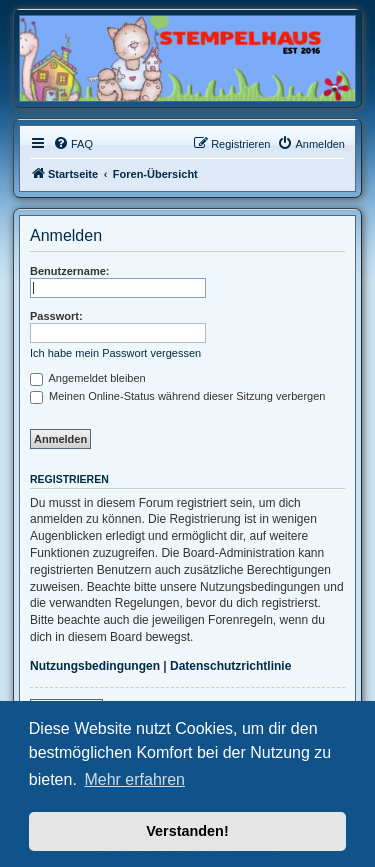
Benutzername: (69, 271)
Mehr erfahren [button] (134, 779)
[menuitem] (73, 144)
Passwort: (56, 316)
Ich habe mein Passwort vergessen (115, 353)
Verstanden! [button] (187, 831)
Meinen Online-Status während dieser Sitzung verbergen (177, 396)
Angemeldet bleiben (88, 378)
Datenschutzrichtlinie (230, 666)
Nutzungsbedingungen (95, 666)
